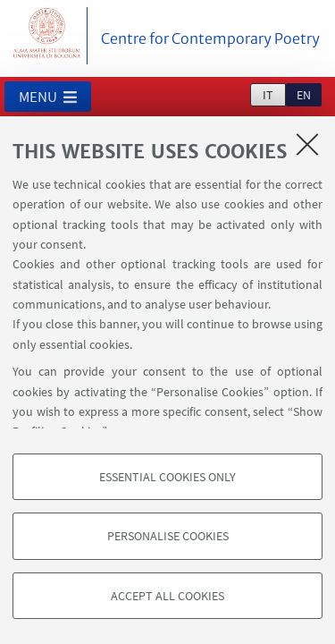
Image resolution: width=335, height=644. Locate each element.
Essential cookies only (167, 477)
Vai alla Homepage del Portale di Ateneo (47, 36)
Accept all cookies (167, 596)
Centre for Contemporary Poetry (210, 38)
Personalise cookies (168, 536)
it (268, 95)
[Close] (307, 144)
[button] (48, 97)
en (304, 95)
